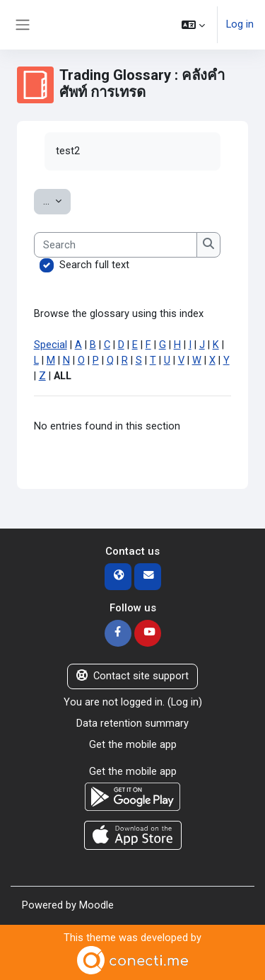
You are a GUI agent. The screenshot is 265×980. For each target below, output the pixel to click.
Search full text (94, 265)
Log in (240, 24)
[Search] (116, 245)
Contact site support (132, 676)
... (57, 200)
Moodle (96, 905)
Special (51, 345)
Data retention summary (132, 723)
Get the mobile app (133, 744)
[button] (193, 25)
